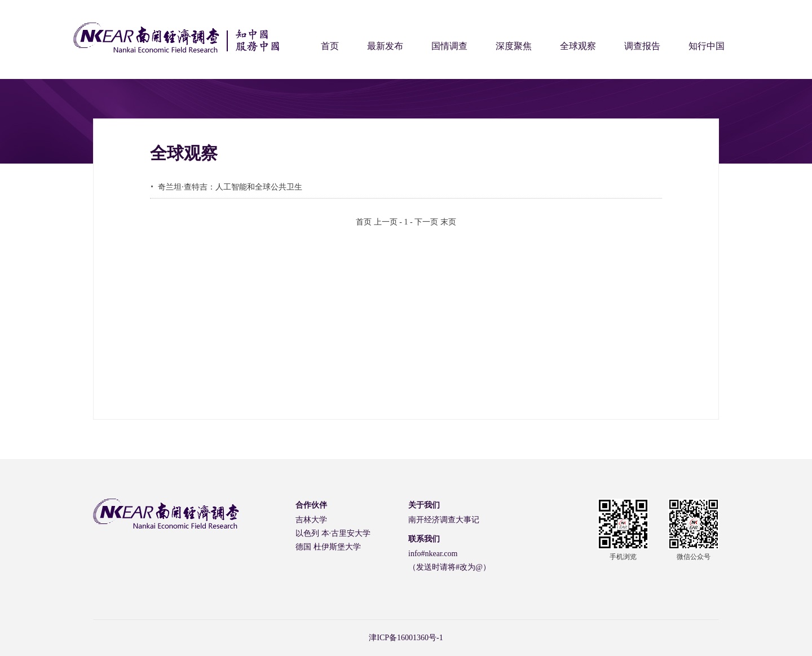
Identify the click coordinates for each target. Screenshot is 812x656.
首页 (330, 46)
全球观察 (578, 46)
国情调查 (449, 46)
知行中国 (707, 46)
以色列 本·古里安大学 (333, 533)
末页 (448, 222)
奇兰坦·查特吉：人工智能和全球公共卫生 (230, 187)
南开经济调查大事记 (444, 520)
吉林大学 (311, 520)
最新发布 (385, 46)
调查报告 (642, 46)
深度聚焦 (514, 46)
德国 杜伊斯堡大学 (328, 547)
